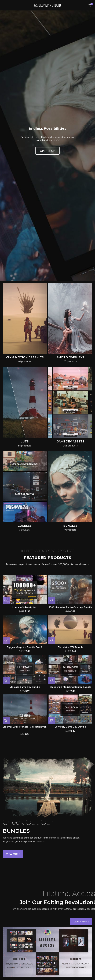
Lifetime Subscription (25, 490)
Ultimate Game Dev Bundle (25, 569)
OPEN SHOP (47, 92)
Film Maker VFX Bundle (70, 529)
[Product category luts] (25, 290)
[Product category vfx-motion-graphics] (25, 206)
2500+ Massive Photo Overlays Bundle (70, 490)
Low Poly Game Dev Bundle (70, 609)
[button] (6, 483)
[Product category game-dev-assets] (70, 290)
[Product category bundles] (70, 375)
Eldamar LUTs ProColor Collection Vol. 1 (25, 611)
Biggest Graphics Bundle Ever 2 (25, 529)
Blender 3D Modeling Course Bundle (70, 569)
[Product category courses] (25, 375)
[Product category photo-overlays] (70, 206)
